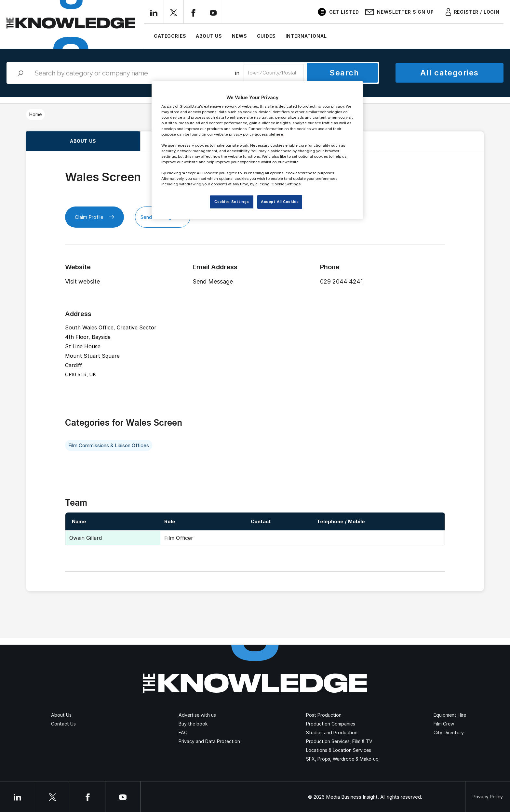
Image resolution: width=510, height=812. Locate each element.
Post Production (324, 715)
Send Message (213, 281)
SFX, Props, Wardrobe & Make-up (342, 759)
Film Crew (444, 724)
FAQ (183, 732)
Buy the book (193, 724)
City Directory (449, 732)
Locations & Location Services (339, 750)
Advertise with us (197, 715)
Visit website (82, 281)
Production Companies (331, 724)
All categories (449, 73)
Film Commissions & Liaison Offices (109, 445)
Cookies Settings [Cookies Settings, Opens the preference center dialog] (232, 202)
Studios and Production (332, 732)
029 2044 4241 (341, 281)
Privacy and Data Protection (209, 741)
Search (344, 73)
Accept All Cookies (280, 202)
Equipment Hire (450, 715)
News (239, 36)
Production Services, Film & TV (339, 741)
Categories (170, 36)
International (306, 36)
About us (83, 141)
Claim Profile (94, 217)
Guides (266, 36)
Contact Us (63, 724)
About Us (209, 36)
